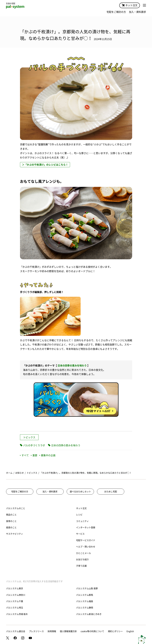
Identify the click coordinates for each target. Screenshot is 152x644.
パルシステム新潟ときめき (89, 614)
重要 (34, 455)
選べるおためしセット (80, 492)
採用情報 (52, 631)
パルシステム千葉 (15, 601)
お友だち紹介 (82, 559)
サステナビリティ (15, 534)
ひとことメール (84, 553)
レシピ (79, 515)
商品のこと (11, 515)
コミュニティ (82, 521)
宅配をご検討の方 (116, 12)
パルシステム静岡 (85, 608)
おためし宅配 (111, 492)
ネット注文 (130, 5)
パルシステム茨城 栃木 (17, 614)
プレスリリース (36, 631)
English (130, 631)
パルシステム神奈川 (16, 595)
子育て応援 (81, 566)
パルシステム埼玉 (15, 608)
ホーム (9, 473)
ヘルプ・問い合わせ (86, 547)
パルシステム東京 (15, 588)
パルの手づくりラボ (34, 445)
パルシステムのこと (16, 508)
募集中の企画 (47, 455)
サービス (80, 534)
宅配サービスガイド (86, 540)
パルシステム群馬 (85, 595)
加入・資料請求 (137, 12)
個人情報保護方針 (68, 631)
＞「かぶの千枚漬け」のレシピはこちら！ (45, 165)
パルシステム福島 (85, 601)
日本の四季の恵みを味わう (72, 366)
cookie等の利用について (92, 631)
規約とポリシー (115, 631)
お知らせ (20, 473)
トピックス (29, 437)
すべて (24, 455)
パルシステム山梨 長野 (87, 588)
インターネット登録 (86, 527)
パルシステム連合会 (16, 631)
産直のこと (11, 527)
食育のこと (11, 521)
